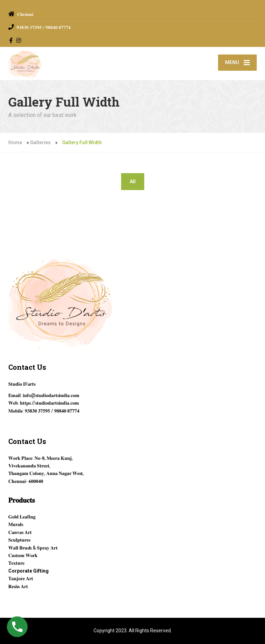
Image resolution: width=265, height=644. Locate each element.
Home (15, 142)
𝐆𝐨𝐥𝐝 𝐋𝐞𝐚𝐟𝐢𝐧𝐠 (22, 517)
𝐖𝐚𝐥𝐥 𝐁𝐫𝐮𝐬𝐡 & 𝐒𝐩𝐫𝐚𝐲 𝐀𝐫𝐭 (33, 548)
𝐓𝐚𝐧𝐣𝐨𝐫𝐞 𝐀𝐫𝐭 (21, 578)
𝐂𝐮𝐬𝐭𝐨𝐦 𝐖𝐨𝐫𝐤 (23, 555)
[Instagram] (19, 40)
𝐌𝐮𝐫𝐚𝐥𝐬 (16, 524)
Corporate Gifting (28, 571)
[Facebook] (11, 40)
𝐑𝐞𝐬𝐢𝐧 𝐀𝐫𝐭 (18, 586)
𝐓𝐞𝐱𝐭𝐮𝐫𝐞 (16, 563)
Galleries (40, 142)
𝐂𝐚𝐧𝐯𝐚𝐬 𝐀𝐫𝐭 (20, 532)
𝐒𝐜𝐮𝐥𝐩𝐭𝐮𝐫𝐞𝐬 (19, 540)
